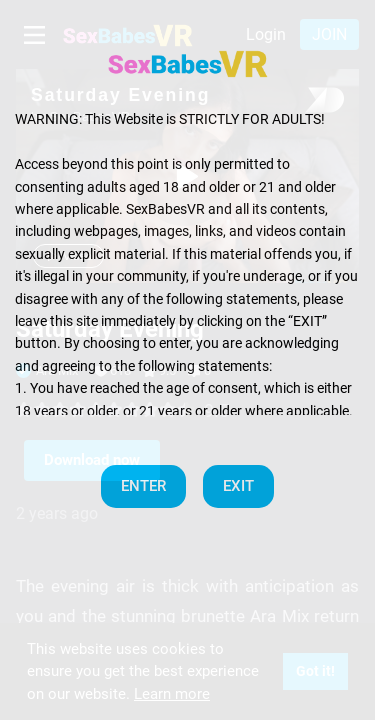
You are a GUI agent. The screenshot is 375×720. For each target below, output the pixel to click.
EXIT (238, 486)
